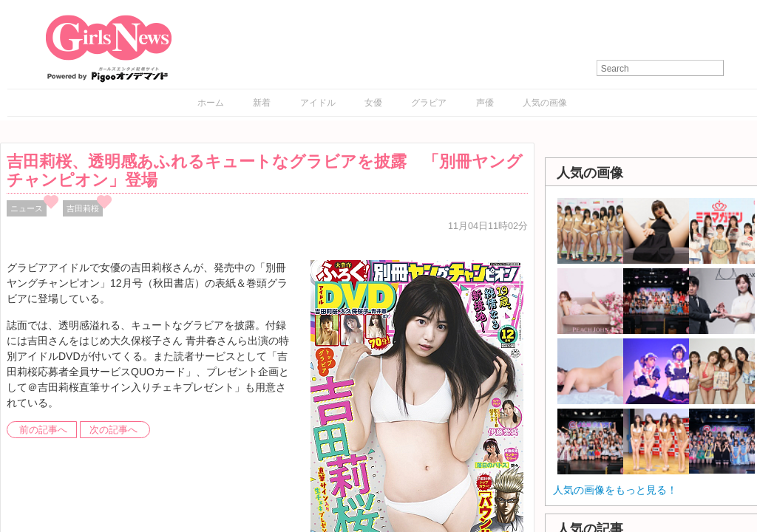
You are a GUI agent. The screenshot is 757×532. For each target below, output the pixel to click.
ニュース (27, 208)
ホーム (211, 103)
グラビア (429, 103)
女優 (373, 103)
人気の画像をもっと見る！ (615, 490)
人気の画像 (545, 103)
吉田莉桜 (83, 208)
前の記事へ (43, 430)
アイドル (318, 103)
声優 (485, 103)
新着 (262, 103)
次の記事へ (113, 430)
